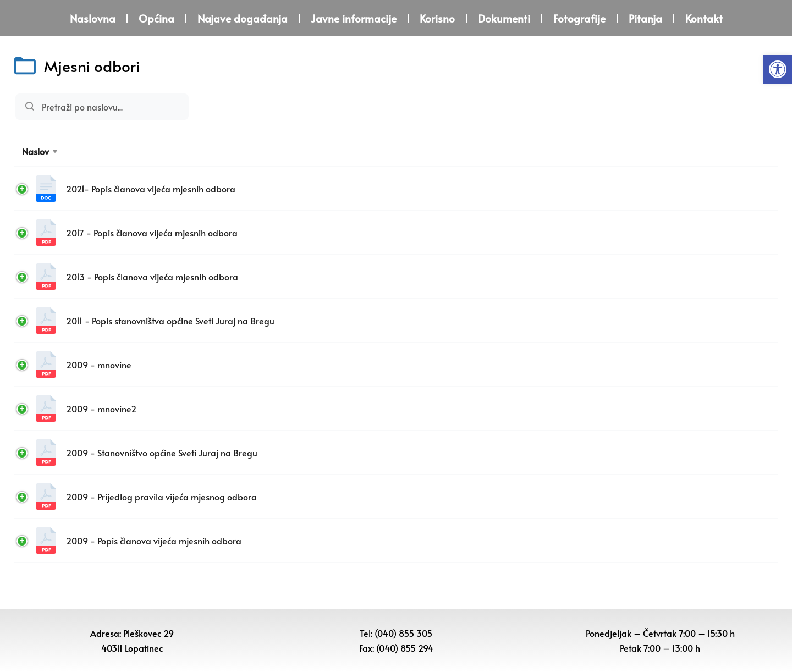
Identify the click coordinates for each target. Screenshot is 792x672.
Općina (156, 18)
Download (717, 189)
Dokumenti (504, 18)
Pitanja (645, 18)
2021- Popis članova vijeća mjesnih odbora (137, 189)
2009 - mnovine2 (87, 409)
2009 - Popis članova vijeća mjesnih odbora (140, 541)
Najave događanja (243, 18)
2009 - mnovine (85, 365)
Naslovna (93, 18)
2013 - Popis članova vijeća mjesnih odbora (138, 277)
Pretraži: (102, 107)
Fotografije (579, 18)
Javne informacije (354, 18)
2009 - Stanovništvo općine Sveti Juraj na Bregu (148, 453)
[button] (778, 69)
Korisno (437, 18)
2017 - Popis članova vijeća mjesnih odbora (138, 233)
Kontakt (704, 18)
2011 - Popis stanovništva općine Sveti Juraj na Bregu (156, 321)
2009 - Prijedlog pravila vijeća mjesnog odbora (148, 497)
